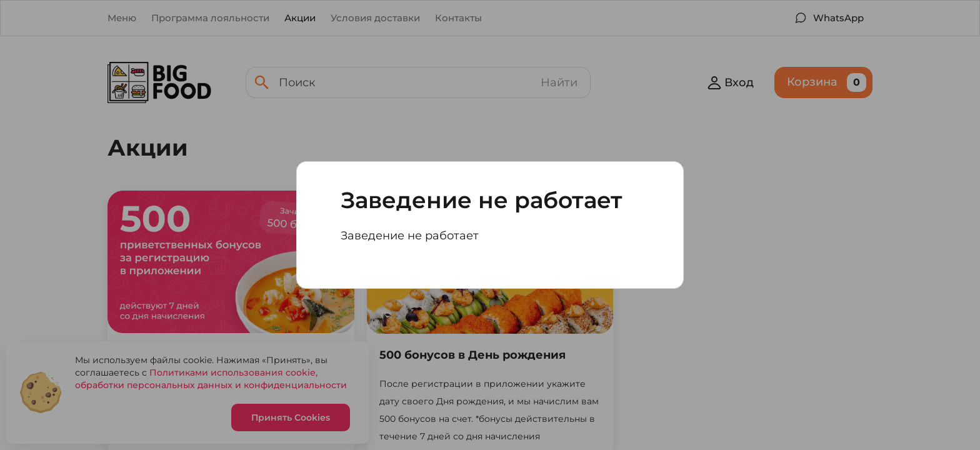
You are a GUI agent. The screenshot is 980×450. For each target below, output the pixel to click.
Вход (730, 82)
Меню (122, 18)
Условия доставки (375, 18)
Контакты (458, 18)
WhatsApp (838, 18)
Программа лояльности (210, 18)
